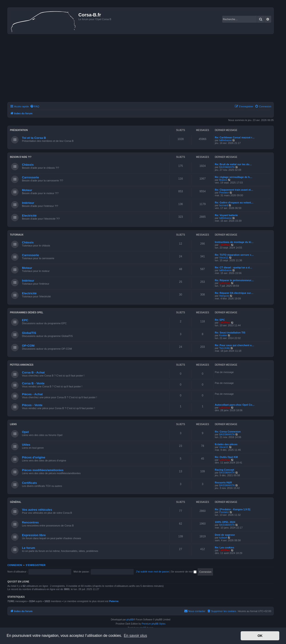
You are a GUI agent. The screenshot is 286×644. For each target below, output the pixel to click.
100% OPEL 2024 (225, 522)
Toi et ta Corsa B (34, 138)
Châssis (28, 165)
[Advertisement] (141, 69)
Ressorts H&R (223, 482)
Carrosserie (30, 177)
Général (16, 502)
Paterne (114, 601)
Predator (224, 193)
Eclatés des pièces (226, 444)
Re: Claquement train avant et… (234, 190)
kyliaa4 (223, 538)
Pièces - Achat (32, 394)
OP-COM (28, 346)
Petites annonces (22, 365)
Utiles (26, 445)
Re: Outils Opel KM (226, 457)
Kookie (223, 335)
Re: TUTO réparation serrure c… (234, 255)
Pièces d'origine (34, 457)
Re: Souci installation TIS (230, 333)
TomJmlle (224, 348)
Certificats (29, 483)
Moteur (27, 190)
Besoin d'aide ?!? (21, 157)
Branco (223, 180)
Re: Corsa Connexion (228, 432)
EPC (25, 320)
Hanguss (224, 296)
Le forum (28, 548)
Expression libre (34, 535)
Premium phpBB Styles (154, 624)
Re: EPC (220, 320)
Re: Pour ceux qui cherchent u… (234, 345)
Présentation (19, 130)
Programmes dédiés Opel (27, 313)
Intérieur (28, 203)
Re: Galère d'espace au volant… (234, 202)
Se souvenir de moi (184, 572)
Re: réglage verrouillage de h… (234, 177)
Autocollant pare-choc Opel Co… (235, 405)
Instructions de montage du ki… (234, 242)
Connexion (15, 565)
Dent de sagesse (225, 535)
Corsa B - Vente (33, 383)
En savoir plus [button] (135, 636)
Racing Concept (224, 470)
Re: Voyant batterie (226, 215)
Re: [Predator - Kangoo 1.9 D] (232, 509)
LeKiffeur (225, 245)
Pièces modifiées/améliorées (43, 470)
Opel (25, 432)
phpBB (130, 620)
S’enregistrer (36, 565)
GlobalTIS (29, 333)
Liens (13, 424)
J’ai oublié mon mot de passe (152, 572)
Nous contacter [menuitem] (195, 611)
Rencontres (30, 522)
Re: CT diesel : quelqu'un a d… (234, 268)
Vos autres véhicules (37, 510)
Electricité (29, 216)
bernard (224, 205)
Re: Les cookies (224, 548)
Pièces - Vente (32, 405)
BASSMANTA (227, 167)
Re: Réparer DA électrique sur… (234, 293)
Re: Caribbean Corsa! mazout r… (235, 137)
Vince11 (224, 258)
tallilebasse (225, 140)
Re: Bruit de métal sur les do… (233, 164)
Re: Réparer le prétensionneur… (234, 280)
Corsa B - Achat (33, 372)
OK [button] (260, 636)
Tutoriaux (17, 235)
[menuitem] (35, 106)
